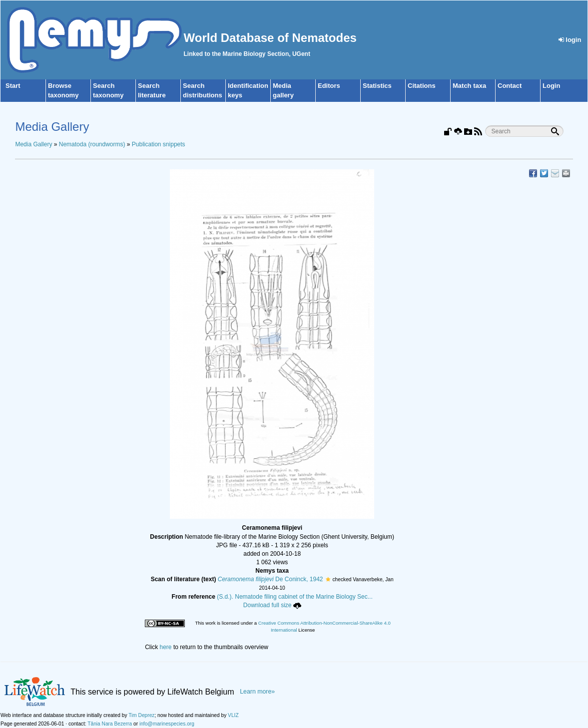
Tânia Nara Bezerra (110, 724)
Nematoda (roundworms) (92, 144)
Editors (329, 86)
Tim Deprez (141, 715)
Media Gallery (33, 144)
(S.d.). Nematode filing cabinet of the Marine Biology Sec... (295, 597)
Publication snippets (159, 144)
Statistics (377, 86)
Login (551, 86)
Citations (422, 86)
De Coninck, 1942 (271, 579)
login (570, 40)
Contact (510, 86)
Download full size (272, 605)
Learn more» (257, 692)
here (166, 647)
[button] (328, 579)
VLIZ (233, 715)
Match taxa (469, 86)
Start (13, 86)
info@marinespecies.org (167, 724)
